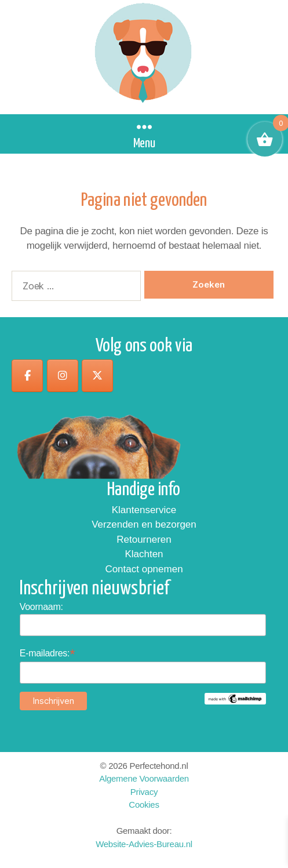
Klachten (144, 554)
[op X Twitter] (97, 376)
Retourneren (144, 540)
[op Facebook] (27, 376)
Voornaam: (41, 607)
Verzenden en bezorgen (144, 524)
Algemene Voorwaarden (144, 778)
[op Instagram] (63, 376)
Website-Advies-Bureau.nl (144, 844)
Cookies (144, 805)
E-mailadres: (48, 653)
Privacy (144, 792)
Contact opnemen (144, 569)
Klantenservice (144, 510)
